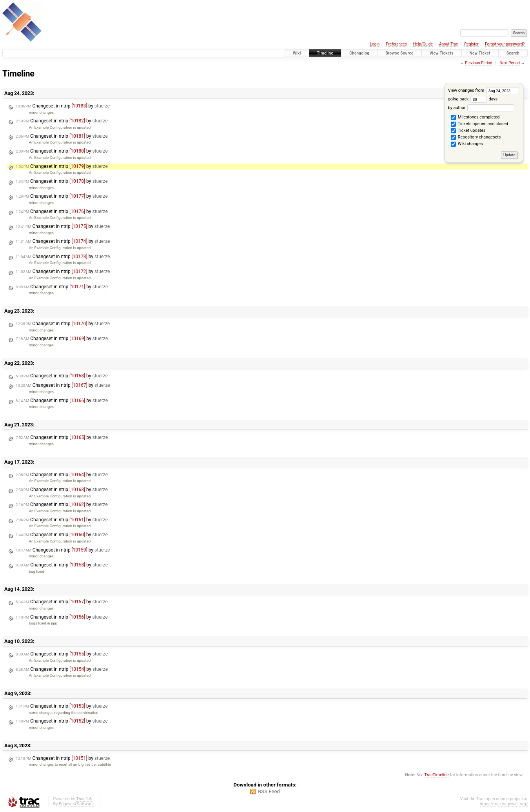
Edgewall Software (76, 804)
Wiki (297, 53)
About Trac (448, 44)
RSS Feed (269, 791)
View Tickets (442, 53)
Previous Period (479, 63)
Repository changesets (476, 138)
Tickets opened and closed (479, 124)
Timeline (325, 53)
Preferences (396, 44)
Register (471, 44)
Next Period (510, 63)
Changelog (359, 53)
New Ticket (480, 53)
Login (375, 44)
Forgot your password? (505, 44)
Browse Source (399, 53)
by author (481, 108)
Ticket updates (468, 131)
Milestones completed (475, 118)
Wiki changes (467, 144)
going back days (473, 99)
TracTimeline (437, 775)
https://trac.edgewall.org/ (504, 804)
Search (513, 53)
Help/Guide (423, 44)
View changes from (484, 90)
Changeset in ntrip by (63, 106)
